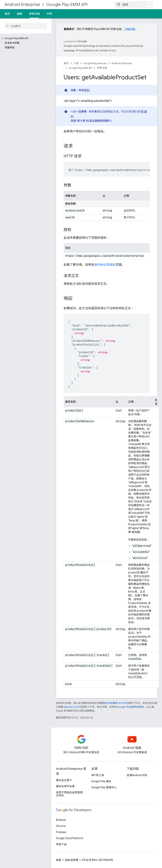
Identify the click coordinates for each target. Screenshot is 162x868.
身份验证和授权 (105, 265)
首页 (7, 14)
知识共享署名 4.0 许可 (115, 703)
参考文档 (102, 68)
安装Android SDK (137, 775)
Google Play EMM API (67, 4)
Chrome (61, 826)
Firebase (61, 832)
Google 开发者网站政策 (130, 707)
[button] (25, 38)
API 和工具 (98, 775)
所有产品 (61, 844)
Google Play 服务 (101, 781)
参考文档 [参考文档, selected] (34, 14)
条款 (59, 860)
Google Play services (95, 63)
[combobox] (134, 5)
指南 (19, 14)
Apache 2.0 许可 (73, 707)
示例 (49, 14)
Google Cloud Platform (70, 838)
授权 (87, 90)
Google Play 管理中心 (104, 787)
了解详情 (130, 29)
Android (61, 820)
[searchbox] (26, 26)
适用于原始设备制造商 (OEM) (69, 794)
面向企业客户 (64, 780)
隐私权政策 (72, 860)
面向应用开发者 (65, 786)
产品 (76, 63)
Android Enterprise (22, 4)
